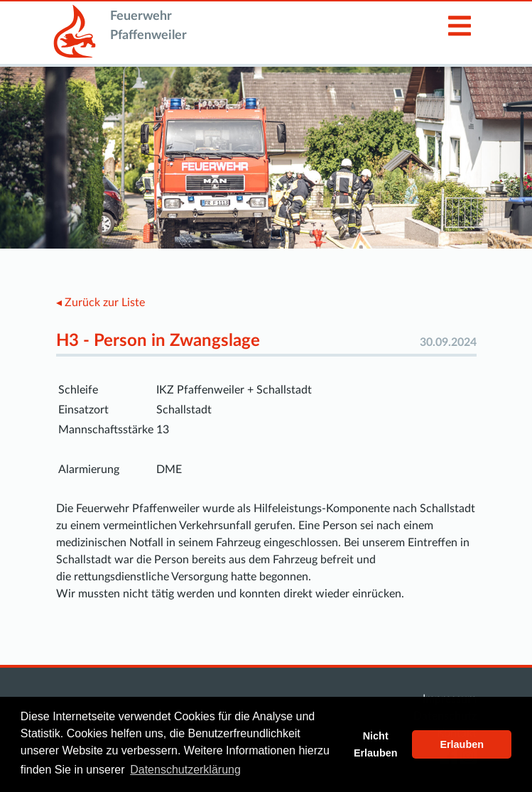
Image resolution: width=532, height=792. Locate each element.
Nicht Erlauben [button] (376, 744)
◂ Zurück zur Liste (101, 303)
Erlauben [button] (462, 744)
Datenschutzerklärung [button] (185, 770)
